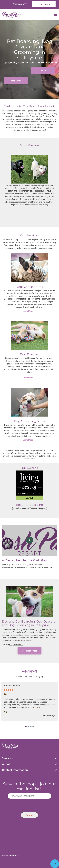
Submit (29, 815)
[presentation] (30, 805)
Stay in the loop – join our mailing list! (29, 786)
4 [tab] (33, 727)
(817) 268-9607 (20, 4)
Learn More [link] (30, 311)
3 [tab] (31, 727)
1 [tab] (26, 727)
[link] (44, 4)
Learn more (36, 707)
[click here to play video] (30, 540)
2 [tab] (28, 727)
